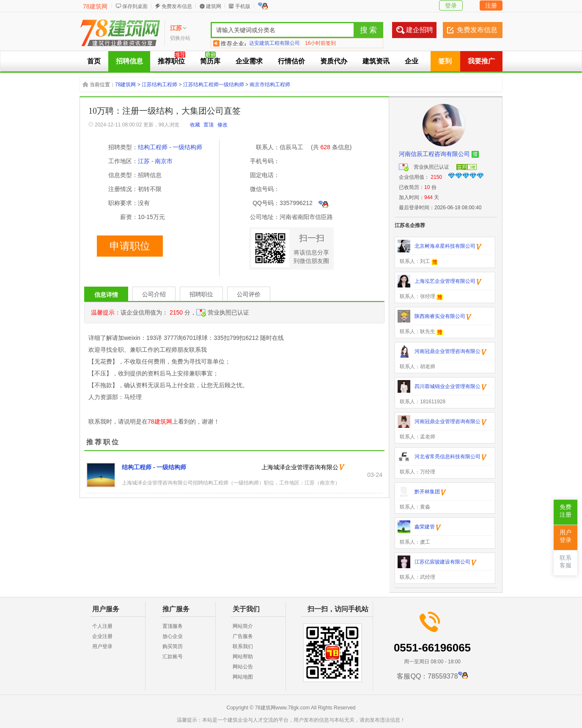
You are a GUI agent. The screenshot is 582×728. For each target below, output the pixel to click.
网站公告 (243, 667)
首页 (94, 61)
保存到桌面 (135, 6)
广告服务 (243, 636)
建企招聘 (420, 30)
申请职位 (130, 246)
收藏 (195, 125)
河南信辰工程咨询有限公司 (434, 154)
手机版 (243, 6)
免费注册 (566, 511)
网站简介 (243, 626)
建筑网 (214, 6)
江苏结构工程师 (159, 85)
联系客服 (566, 562)
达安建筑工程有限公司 (275, 43)
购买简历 (173, 646)
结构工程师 (153, 147)
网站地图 (243, 677)
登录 (451, 5)
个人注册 (102, 626)
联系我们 (243, 646)
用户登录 (102, 646)
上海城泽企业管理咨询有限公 (300, 467)
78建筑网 (95, 6)
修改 (222, 125)
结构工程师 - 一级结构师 (154, 467)
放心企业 (173, 636)
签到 (445, 61)
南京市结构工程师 (270, 85)
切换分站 (180, 38)
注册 (491, 5)
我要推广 (481, 61)
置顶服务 (173, 626)
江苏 (144, 161)
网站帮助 (243, 657)
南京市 (164, 161)
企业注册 (102, 636)
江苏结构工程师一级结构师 (214, 85)
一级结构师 (187, 147)
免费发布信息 (177, 6)
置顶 (209, 125)
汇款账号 (173, 657)
